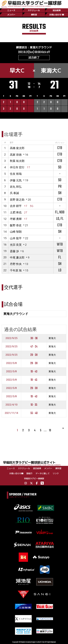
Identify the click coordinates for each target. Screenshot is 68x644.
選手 (12, 143)
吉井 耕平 (16, 206)
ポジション (60, 143)
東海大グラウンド (41, 47)
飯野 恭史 (16, 225)
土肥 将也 (16, 212)
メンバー (11, 15)
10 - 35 (34, 405)
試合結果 (57, 10)
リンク (56, 473)
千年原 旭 (16, 270)
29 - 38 (34, 355)
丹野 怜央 (16, 264)
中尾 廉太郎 (17, 257)
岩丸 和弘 (16, 187)
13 (50, 430)
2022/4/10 (12, 405)
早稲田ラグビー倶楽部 (34, 478)
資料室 (34, 15)
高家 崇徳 (16, 155)
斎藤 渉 (14, 251)
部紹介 (29, 473)
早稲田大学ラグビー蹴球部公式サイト (36, 463)
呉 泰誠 (14, 193)
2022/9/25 (12, 338)
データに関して (43, 473)
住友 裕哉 (16, 174)
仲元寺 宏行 (17, 167)
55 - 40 (34, 413)
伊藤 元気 (16, 180)
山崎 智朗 (16, 232)
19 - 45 (34, 380)
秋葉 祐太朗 (17, 161)
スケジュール (34, 10)
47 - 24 (34, 347)
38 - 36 (34, 338)
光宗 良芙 (16, 245)
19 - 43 (34, 372)
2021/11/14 (11, 413)
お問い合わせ (57, 15)
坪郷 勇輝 (16, 219)
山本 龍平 (16, 238)
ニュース (11, 10)
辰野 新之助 (17, 200)
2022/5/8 (11, 363)
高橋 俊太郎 (17, 148)
